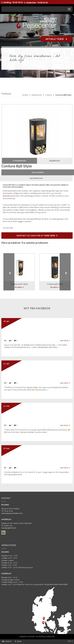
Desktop (8, 641)
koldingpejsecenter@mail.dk (12, 513)
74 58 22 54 (42, 3)
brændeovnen (9, 196)
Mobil (19, 641)
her (12, 228)
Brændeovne (37, 95)
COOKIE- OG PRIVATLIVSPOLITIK (41, 637)
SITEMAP (23, 637)
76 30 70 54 (17, 2)
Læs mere (65, 340)
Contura (49, 95)
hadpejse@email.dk (9, 528)
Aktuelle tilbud (56, 39)
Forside (25, 95)
